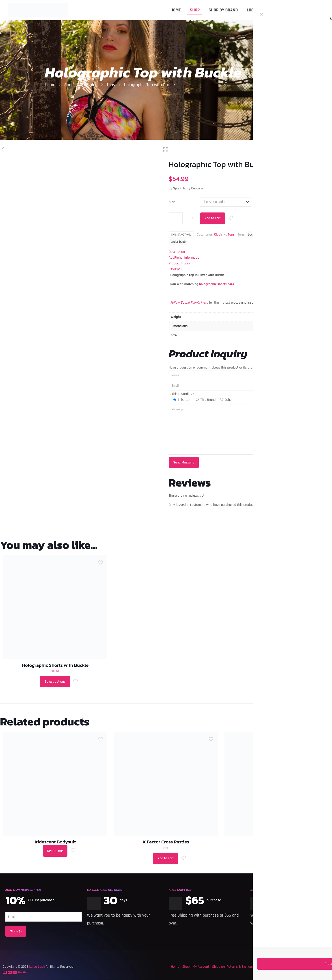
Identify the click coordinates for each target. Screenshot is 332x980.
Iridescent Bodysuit (55, 842)
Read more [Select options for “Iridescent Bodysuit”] (55, 851)
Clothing (90, 85)
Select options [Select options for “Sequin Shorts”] (276, 858)
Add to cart (213, 218)
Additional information (185, 258)
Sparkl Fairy (307, 235)
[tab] (249, 252)
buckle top (268, 235)
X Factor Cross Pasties (166, 842)
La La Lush (36, 967)
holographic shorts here (217, 284)
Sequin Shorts (276, 842)
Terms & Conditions (274, 967)
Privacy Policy (301, 967)
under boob (178, 242)
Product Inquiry (180, 263)
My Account (201, 967)
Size (172, 202)
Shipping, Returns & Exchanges (235, 967)
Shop (69, 85)
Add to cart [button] (166, 858)
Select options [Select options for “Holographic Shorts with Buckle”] (55, 682)
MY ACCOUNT (315, 10)
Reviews (176, 269)
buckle (252, 235)
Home (50, 85)
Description (177, 252)
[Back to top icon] (310, 971)
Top (322, 235)
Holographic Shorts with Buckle (55, 665)
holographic (287, 235)
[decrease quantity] (174, 218)
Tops (111, 85)
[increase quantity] (193, 218)
